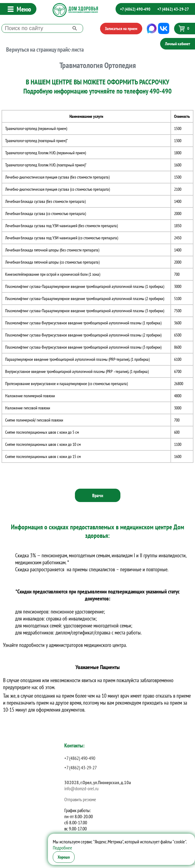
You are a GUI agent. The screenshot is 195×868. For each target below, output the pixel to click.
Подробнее (62, 848)
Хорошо (64, 857)
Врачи (98, 495)
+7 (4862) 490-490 (135, 9)
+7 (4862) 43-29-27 (173, 9)
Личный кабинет (178, 44)
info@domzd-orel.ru (81, 788)
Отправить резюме (80, 799)
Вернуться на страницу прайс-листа (45, 50)
